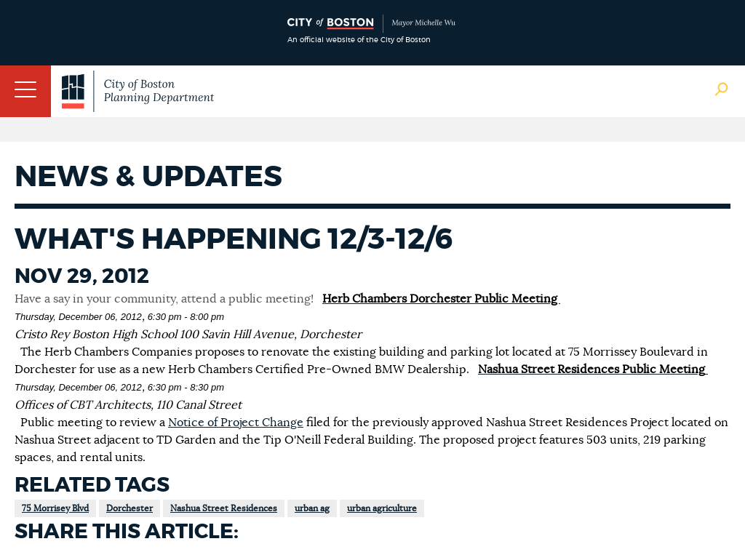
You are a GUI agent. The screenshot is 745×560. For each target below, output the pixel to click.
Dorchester (130, 508)
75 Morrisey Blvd (55, 508)
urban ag (312, 508)
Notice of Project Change (236, 423)
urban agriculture (382, 508)
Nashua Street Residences (224, 508)
